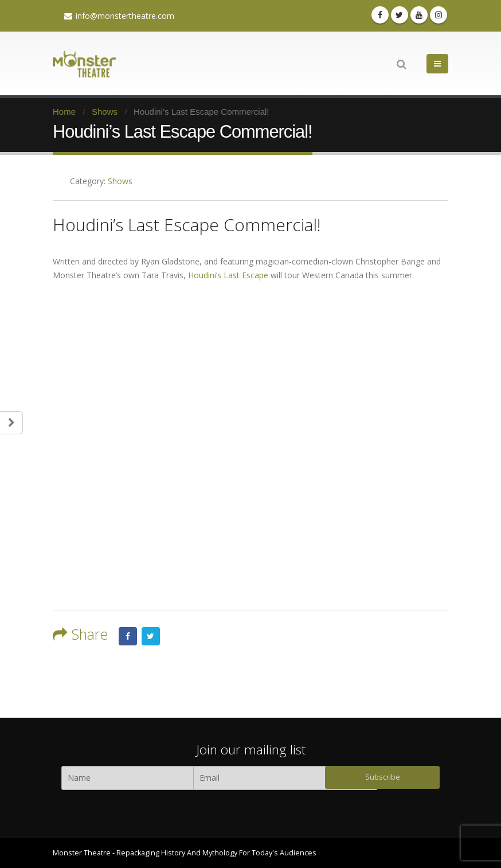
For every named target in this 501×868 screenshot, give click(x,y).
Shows (120, 181)
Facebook (128, 636)
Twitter (151, 636)
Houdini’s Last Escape (228, 275)
